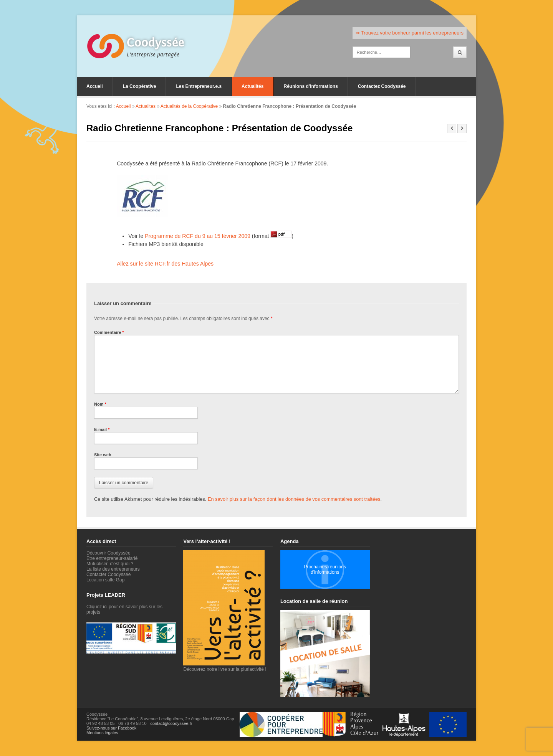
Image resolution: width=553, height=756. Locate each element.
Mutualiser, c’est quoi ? (110, 564)
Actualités (252, 86)
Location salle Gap (105, 580)
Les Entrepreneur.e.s (199, 86)
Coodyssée (156, 43)
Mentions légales (102, 733)
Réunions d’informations (310, 86)
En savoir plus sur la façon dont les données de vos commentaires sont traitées (294, 499)
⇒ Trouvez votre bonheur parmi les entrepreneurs (410, 33)
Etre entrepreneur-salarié (112, 558)
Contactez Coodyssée (382, 86)
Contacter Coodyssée (108, 574)
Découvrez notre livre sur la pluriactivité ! (225, 667)
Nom (100, 404)
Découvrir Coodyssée (108, 553)
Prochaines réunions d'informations (325, 569)
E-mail (102, 429)
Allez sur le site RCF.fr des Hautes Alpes (165, 264)
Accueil (95, 86)
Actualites (146, 106)
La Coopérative (140, 86)
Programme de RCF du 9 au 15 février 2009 (198, 236)
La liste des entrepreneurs (113, 569)
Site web (103, 455)
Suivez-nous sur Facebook (111, 728)
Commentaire (109, 332)
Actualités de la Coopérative (189, 106)
